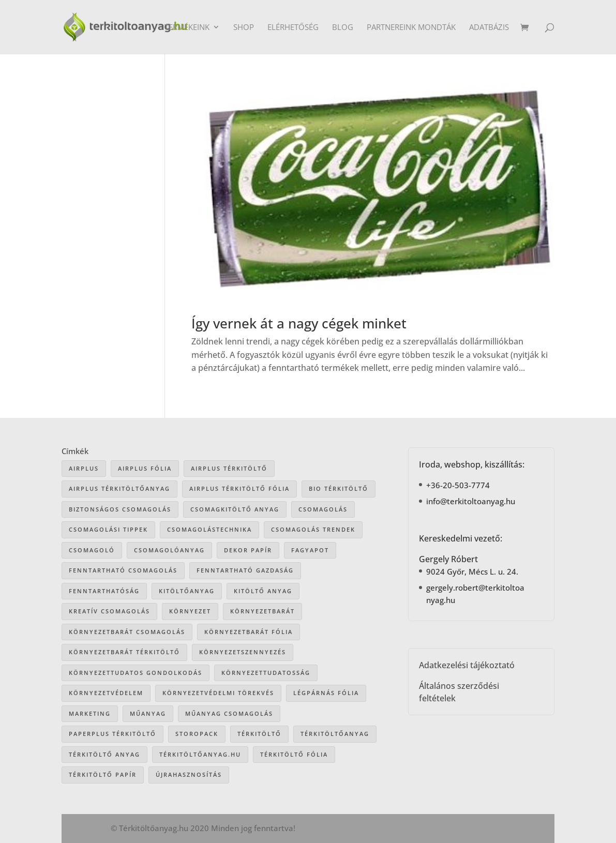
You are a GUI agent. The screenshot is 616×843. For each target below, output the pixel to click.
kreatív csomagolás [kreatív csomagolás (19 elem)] (109, 611)
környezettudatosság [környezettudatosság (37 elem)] (266, 673)
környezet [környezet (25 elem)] (190, 611)
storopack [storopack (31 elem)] (197, 734)
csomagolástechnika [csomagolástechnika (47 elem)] (209, 529)
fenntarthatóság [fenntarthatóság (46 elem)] (104, 591)
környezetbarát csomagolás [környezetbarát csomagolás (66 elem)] (127, 632)
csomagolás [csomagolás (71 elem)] (323, 509)
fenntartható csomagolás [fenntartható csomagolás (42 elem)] (123, 570)
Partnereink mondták (411, 28)
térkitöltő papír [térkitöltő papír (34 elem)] (103, 774)
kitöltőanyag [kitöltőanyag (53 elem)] (187, 591)
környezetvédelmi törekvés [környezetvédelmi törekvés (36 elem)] (218, 693)
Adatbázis (489, 28)
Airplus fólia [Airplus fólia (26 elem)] (145, 468)
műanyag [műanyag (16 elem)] (148, 713)
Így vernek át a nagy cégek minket (299, 323)
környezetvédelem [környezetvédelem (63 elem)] (106, 693)
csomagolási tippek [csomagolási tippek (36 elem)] (108, 529)
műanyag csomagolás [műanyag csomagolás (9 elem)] (229, 713)
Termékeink (187, 28)
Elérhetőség (293, 28)
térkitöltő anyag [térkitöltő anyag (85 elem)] (104, 754)
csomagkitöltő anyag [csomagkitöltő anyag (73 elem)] (235, 509)
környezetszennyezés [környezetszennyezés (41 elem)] (243, 652)
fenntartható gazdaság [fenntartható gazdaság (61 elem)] (245, 570)
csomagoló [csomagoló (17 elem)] (92, 550)
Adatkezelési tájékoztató (467, 665)
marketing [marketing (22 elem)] (90, 713)
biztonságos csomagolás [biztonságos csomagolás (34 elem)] (120, 509)
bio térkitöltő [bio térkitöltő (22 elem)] (339, 488)
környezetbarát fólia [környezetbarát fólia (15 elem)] (249, 632)
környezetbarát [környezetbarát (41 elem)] (262, 611)
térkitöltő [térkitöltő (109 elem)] (259, 734)
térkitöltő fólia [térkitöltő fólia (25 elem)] (294, 754)
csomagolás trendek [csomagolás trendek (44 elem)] (313, 529)
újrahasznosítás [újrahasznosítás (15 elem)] (189, 774)
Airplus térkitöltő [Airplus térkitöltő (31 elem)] (229, 468)
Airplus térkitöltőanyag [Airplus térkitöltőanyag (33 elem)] (119, 488)
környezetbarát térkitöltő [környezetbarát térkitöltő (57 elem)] (124, 652)
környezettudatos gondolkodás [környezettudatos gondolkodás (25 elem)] (136, 673)
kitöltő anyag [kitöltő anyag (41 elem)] (263, 591)
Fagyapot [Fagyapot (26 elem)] (310, 550)
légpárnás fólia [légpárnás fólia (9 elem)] (326, 693)
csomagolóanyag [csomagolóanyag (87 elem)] (169, 550)
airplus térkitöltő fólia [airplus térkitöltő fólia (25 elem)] (239, 488)
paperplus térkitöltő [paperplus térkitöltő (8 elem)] (112, 734)
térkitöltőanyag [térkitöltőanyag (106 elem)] (335, 734)
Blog (343, 28)
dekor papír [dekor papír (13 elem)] (248, 550)
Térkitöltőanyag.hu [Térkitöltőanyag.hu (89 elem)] (200, 754)
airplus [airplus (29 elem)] (84, 468)
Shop (244, 28)
